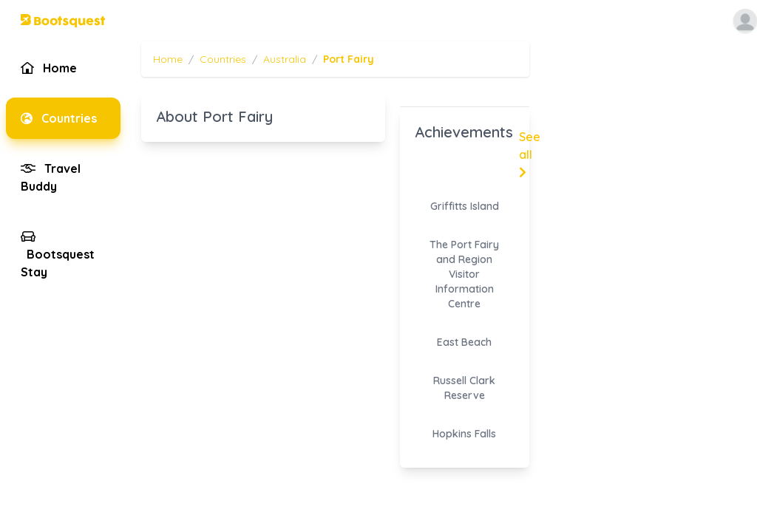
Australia (285, 59)
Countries (223, 59)
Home (168, 59)
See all (530, 154)
